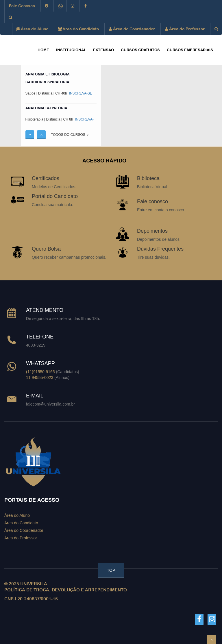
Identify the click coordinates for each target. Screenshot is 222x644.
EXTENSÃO (103, 50)
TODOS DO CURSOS (70, 135)
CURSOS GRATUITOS (140, 50)
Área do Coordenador (132, 29)
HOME (43, 50)
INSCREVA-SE (80, 93)
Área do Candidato (79, 29)
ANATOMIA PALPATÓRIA (46, 108)
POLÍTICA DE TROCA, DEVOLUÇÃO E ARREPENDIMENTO (66, 590)
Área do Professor (185, 29)
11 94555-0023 (40, 377)
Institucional (71, 50)
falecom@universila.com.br (50, 404)
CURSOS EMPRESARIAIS (190, 50)
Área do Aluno (33, 29)
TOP (111, 570)
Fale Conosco (22, 6)
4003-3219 (36, 345)
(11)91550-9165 (40, 372)
